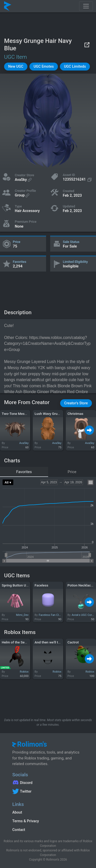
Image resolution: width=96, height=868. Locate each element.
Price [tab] (72, 472)
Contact (19, 830)
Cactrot (73, 642)
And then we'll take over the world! (61, 642)
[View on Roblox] (87, 45)
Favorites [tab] (24, 472)
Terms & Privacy (26, 821)
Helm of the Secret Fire (20, 642)
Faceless (41, 585)
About (17, 812)
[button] (16, 67)
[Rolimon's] (8, 6)
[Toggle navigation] (86, 6)
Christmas (75, 414)
